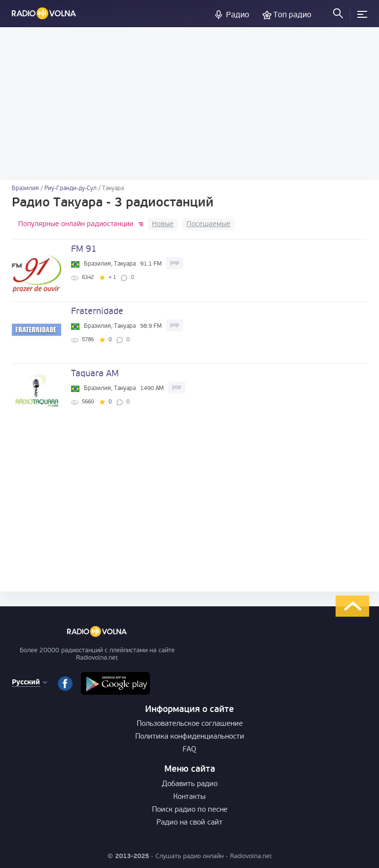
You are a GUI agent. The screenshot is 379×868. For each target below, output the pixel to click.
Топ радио (292, 15)
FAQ (189, 750)
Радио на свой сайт (189, 823)
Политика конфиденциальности (190, 737)
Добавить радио (190, 784)
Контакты (189, 797)
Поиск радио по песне (190, 810)
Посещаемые (208, 224)
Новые (163, 224)
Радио (238, 15)
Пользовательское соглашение (190, 724)
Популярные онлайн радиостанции (76, 224)
